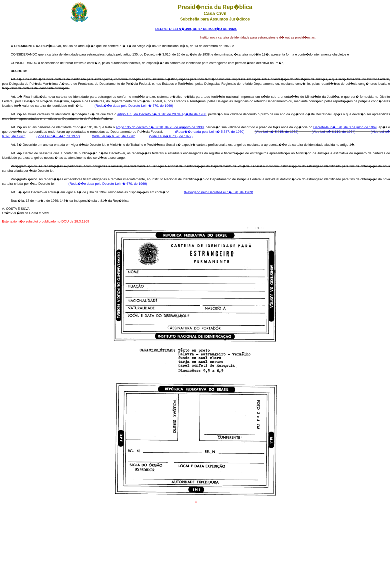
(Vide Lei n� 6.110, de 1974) (333, 132)
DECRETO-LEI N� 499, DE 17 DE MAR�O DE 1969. (196, 29)
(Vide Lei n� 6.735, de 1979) (171, 136)
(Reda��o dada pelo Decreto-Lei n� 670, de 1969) (134, 106)
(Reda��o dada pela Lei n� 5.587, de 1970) (210, 132)
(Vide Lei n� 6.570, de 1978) (114, 136)
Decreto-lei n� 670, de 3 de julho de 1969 (345, 127)
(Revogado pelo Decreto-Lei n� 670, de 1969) (219, 192)
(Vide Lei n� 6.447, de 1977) (58, 136)
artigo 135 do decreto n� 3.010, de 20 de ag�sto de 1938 (160, 127)
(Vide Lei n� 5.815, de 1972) (276, 132)
